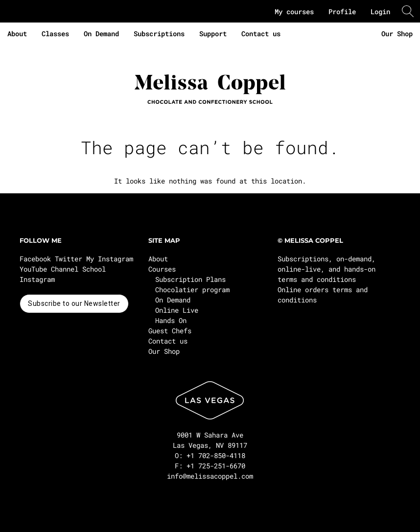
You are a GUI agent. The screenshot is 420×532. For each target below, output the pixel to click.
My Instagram (110, 259)
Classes (55, 34)
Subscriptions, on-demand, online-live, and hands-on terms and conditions (327, 269)
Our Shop (397, 34)
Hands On (171, 320)
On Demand (101, 34)
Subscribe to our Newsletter (74, 303)
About (17, 34)
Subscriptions (159, 34)
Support (213, 34)
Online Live (177, 310)
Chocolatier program (192, 289)
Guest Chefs (170, 331)
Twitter (69, 259)
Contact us (261, 34)
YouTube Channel (49, 269)
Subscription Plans (190, 279)
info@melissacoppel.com (210, 476)
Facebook (35, 259)
